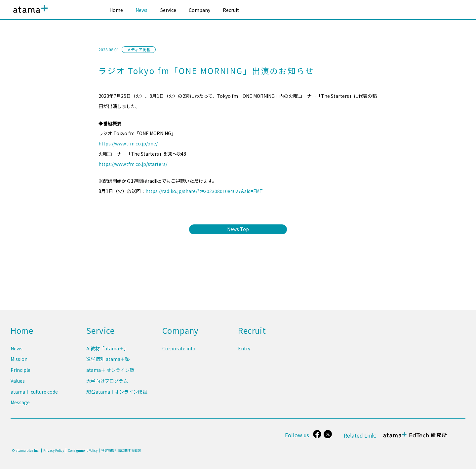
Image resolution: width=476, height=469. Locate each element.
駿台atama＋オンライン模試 (117, 392)
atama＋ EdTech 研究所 (415, 438)
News (141, 10)
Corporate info (179, 352)
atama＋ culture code (34, 392)
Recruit (231, 10)
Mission (19, 362)
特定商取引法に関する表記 (121, 450)
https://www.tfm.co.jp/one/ (128, 143)
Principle (20, 372)
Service (168, 10)
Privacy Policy (54, 450)
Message (20, 403)
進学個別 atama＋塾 (108, 362)
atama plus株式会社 (29, 14)
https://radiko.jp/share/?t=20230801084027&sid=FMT (204, 191)
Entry (244, 352)
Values (18, 382)
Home (116, 10)
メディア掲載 (139, 49)
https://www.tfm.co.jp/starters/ (133, 164)
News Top (238, 229)
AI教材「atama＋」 (107, 352)
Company (199, 10)
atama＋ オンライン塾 (110, 372)
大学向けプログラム (107, 382)
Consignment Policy (83, 450)
